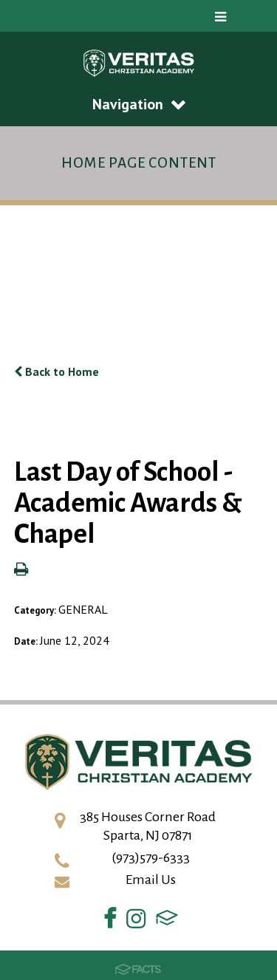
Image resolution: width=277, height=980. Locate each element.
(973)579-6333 (151, 857)
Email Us (151, 880)
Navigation (139, 104)
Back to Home (57, 371)
